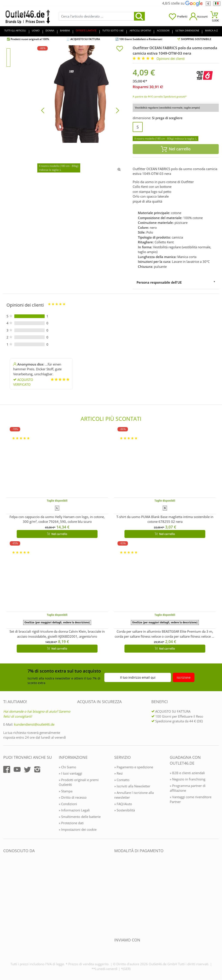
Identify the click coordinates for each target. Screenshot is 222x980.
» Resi (118, 773)
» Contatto (122, 780)
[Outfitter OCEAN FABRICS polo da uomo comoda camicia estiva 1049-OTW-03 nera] (80, 110)
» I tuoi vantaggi (70, 773)
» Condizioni (68, 804)
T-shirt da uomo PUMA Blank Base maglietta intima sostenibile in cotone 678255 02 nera (165, 519)
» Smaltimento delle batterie (80, 817)
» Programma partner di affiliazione (188, 788)
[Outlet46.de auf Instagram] (37, 769)
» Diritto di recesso (73, 797)
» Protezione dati (71, 823)
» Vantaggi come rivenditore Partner (191, 799)
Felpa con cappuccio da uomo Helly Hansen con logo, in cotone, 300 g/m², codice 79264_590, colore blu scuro (57, 519)
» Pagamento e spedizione (134, 767)
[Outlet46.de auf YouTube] (17, 769)
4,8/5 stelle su (182, 3)
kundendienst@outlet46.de (34, 724)
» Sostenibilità (125, 810)
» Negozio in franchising (188, 779)
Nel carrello (57, 534)
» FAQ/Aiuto (123, 804)
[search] (139, 16)
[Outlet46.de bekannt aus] (6, 898)
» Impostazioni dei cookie (78, 829)
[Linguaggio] (217, 4)
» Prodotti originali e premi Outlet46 (79, 782)
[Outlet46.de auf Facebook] (7, 769)
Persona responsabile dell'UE (159, 282)
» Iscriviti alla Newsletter (132, 786)
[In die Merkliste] (120, 49)
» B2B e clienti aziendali (187, 773)
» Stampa (66, 791)
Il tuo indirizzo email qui (138, 677)
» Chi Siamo (67, 767)
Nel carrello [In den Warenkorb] (176, 149)
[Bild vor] (118, 110)
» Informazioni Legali (74, 810)
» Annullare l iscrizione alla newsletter (134, 795)
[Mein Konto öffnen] (199, 16)
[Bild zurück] (43, 110)
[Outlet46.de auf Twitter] (27, 769)
